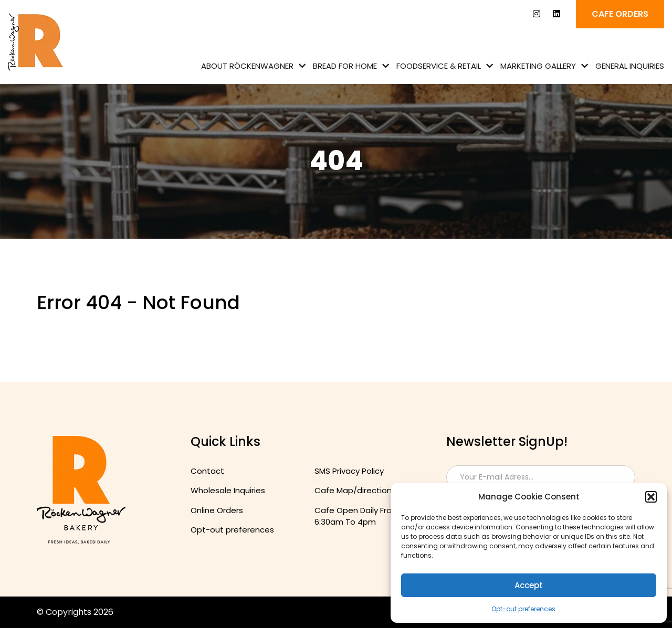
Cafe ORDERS (620, 14)
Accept (529, 585)
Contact (207, 471)
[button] (651, 497)
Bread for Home (345, 66)
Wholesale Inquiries (228, 490)
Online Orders (217, 510)
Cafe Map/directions (355, 490)
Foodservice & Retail (439, 66)
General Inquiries (630, 66)
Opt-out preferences (523, 609)
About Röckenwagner (247, 66)
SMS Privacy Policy (349, 471)
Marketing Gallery (538, 66)
